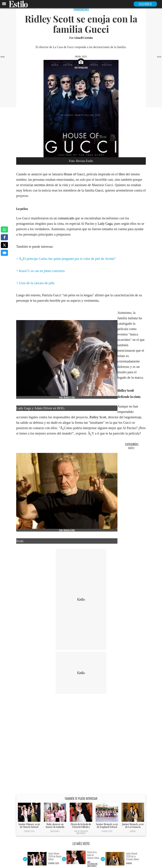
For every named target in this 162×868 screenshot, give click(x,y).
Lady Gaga (105, 224)
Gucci (99, 190)
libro (122, 174)
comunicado (66, 218)
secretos (40, 185)
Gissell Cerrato (84, 38)
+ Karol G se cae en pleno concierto (40, 271)
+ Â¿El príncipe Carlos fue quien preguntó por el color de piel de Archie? (66, 259)
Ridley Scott (98, 417)
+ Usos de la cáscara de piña (35, 283)
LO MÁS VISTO (81, 844)
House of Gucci (74, 174)
